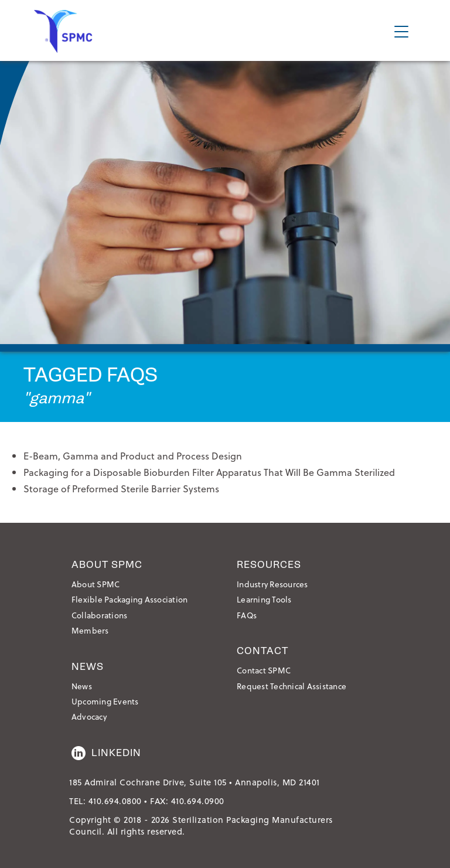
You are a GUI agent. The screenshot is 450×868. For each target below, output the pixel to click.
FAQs (247, 615)
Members (90, 630)
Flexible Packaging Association (130, 599)
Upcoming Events (105, 701)
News (82, 686)
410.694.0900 (198, 801)
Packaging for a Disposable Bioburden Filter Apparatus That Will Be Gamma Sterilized (209, 472)
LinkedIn (106, 753)
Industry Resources (272, 584)
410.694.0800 (115, 801)
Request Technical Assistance (292, 686)
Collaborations (100, 615)
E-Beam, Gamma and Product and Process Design (133, 456)
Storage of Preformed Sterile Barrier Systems (121, 489)
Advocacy (89, 716)
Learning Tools (264, 599)
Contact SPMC (264, 670)
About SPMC (96, 584)
